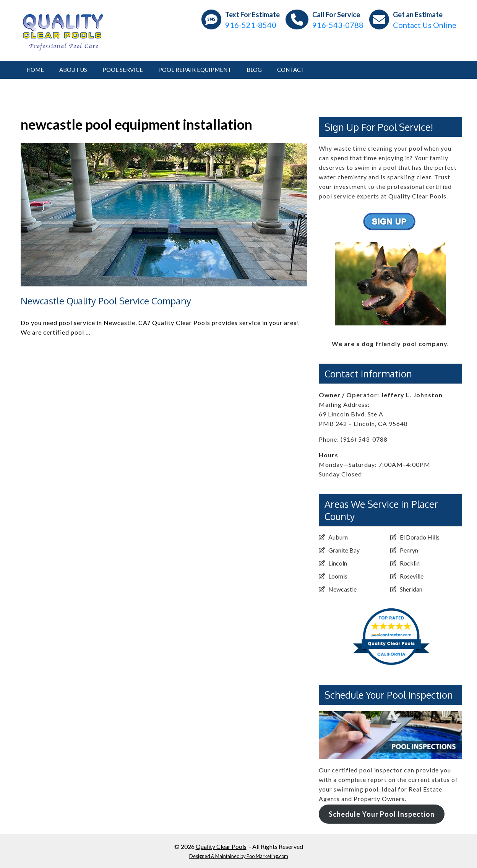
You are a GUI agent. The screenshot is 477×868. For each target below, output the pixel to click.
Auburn (338, 537)
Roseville (412, 576)
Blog (254, 70)
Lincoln (338, 563)
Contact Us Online (425, 25)
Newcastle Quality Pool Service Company (106, 301)
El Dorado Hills (420, 537)
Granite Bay (344, 550)
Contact (291, 70)
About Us (73, 70)
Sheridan (411, 589)
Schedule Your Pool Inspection (382, 814)
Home (35, 70)
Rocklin (410, 563)
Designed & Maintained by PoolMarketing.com (239, 856)
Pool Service (123, 70)
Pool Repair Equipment (195, 70)
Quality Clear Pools (221, 846)
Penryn (409, 550)
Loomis (338, 576)
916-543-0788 (338, 25)
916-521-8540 (251, 25)
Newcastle (342, 589)
